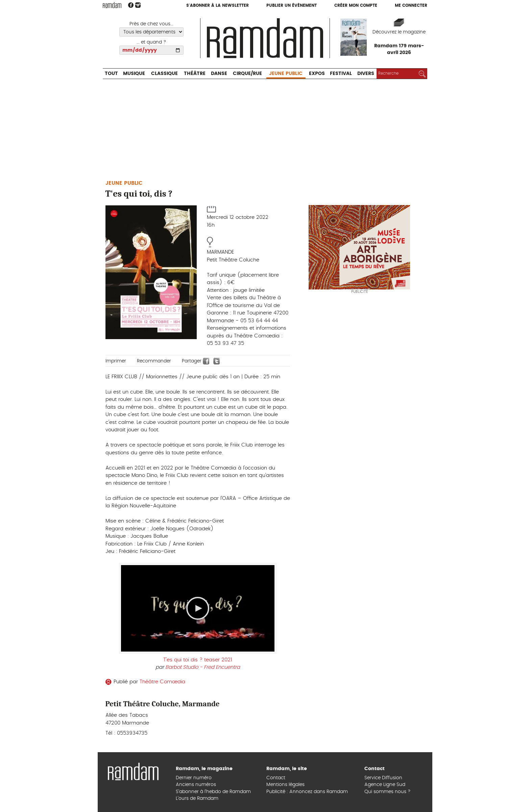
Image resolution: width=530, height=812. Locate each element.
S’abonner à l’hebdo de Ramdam (213, 792)
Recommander (154, 361)
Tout (111, 74)
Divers (366, 74)
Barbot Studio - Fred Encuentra (203, 667)
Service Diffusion (383, 778)
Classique (164, 74)
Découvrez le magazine (399, 32)
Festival (341, 74)
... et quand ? (151, 42)
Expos (317, 74)
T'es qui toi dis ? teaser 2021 (198, 660)
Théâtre (195, 74)
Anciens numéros (196, 785)
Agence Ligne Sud (385, 785)
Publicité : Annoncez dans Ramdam (307, 792)
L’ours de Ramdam (197, 798)
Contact (276, 778)
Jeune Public (286, 74)
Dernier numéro (194, 778)
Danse (219, 74)
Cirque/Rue (247, 74)
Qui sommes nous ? (388, 792)
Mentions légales (285, 785)
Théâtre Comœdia (162, 682)
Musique (134, 74)
